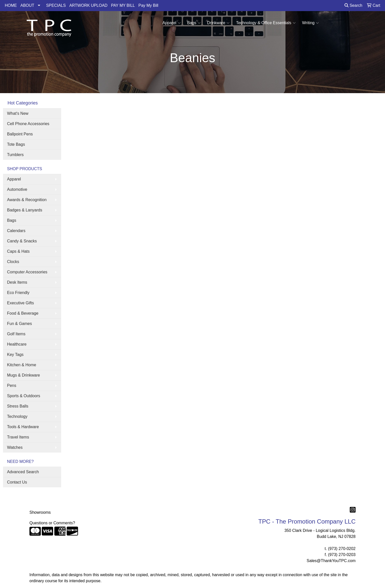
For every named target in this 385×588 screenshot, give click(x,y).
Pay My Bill (148, 5)
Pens (12, 385)
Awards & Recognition (27, 200)
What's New (18, 113)
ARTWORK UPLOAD (88, 5)
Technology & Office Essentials (266, 23)
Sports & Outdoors (24, 396)
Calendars (16, 231)
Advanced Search (23, 472)
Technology (17, 416)
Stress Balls (18, 406)
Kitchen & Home (22, 365)
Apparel (171, 23)
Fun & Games (20, 324)
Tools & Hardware (23, 427)
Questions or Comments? (52, 523)
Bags (194, 23)
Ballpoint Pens (20, 134)
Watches (15, 447)
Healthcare (17, 344)
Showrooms (40, 512)
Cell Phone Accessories (28, 124)
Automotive (17, 189)
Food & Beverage (23, 313)
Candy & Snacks (22, 241)
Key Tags (15, 355)
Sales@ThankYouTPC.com (331, 561)
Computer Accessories (27, 272)
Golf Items (16, 334)
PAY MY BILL (123, 5)
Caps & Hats (18, 251)
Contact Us (17, 482)
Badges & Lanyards (25, 210)
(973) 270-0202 (342, 549)
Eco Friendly (18, 293)
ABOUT (27, 5)
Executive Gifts (21, 303)
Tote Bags (16, 144)
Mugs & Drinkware (24, 375)
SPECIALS (56, 5)
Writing (311, 23)
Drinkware (218, 23)
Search (353, 5)
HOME (11, 5)
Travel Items (18, 437)
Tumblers (15, 155)
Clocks (13, 262)
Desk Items (17, 282)
